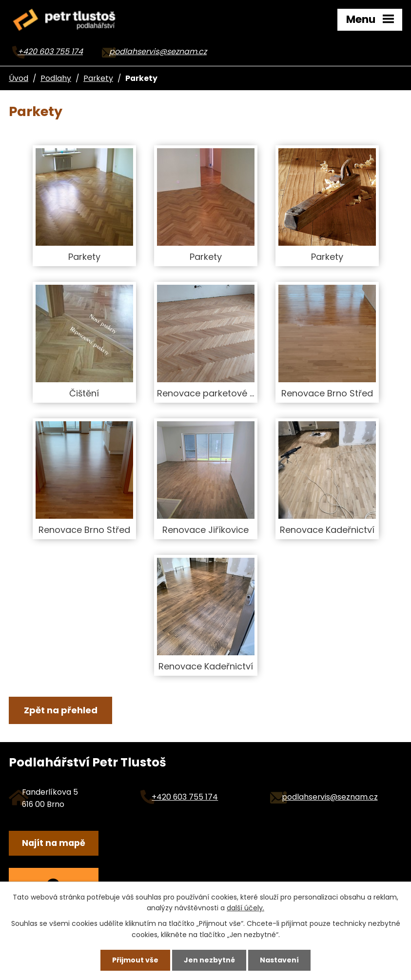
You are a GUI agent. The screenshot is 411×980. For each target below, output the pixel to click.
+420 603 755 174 (50, 51)
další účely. (245, 908)
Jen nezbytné (209, 960)
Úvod (19, 78)
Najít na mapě (54, 843)
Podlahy (56, 78)
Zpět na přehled (61, 710)
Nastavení (279, 960)
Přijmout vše (135, 960)
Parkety (98, 78)
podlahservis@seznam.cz (158, 51)
